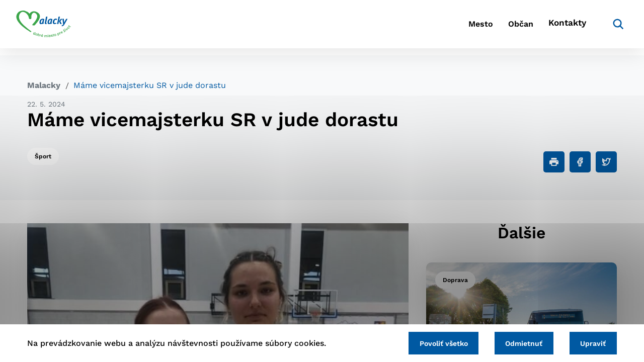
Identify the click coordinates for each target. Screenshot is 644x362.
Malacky (44, 85)
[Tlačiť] (554, 162)
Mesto (448, 28)
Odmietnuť (517, 342)
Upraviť (591, 342)
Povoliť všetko (432, 342)
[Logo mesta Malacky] (55, 28)
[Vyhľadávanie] (602, 28)
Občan (498, 28)
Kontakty (553, 28)
